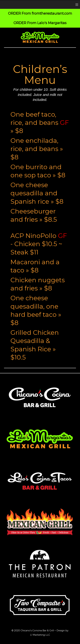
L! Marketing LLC (40, 635)
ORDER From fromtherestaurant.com (40, 13)
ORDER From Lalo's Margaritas (40, 23)
